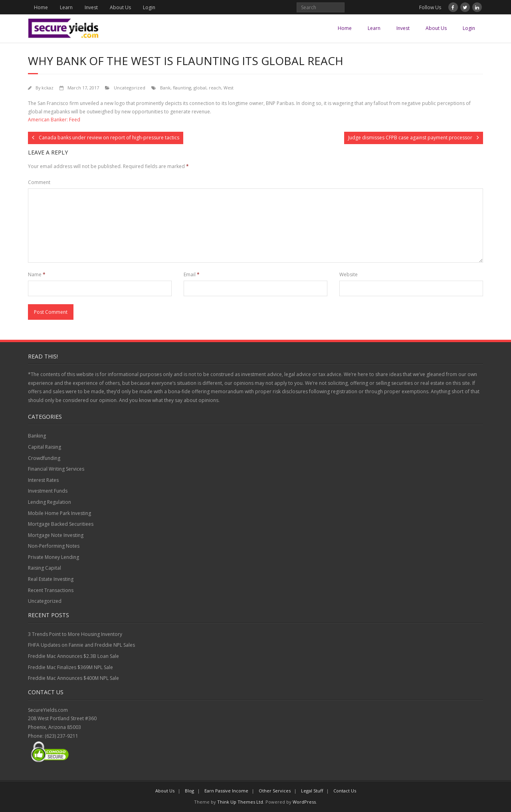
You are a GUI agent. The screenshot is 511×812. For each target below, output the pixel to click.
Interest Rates (43, 480)
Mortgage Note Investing (56, 535)
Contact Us (345, 791)
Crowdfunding (44, 458)
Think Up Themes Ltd (240, 802)
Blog (189, 791)
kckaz (48, 88)
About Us (120, 7)
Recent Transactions (51, 590)
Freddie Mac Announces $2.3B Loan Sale (73, 656)
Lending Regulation (50, 502)
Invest (91, 7)
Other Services (275, 791)
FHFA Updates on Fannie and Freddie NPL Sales (81, 645)
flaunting (182, 88)
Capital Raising (45, 447)
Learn (66, 7)
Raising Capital (45, 568)
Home (41, 7)
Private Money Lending (53, 557)
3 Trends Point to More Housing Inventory (75, 634)
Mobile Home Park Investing (59, 513)
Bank (165, 88)
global (200, 88)
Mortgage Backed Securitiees (61, 524)
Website (349, 274)
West (229, 88)
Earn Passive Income (226, 791)
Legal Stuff (312, 791)
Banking (37, 436)
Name (37, 274)
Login (149, 7)
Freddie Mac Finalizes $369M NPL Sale (70, 667)
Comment (39, 182)
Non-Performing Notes (54, 546)
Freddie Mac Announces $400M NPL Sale (73, 678)
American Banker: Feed (54, 120)
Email (192, 274)
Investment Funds (48, 491)
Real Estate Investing (51, 579)
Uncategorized (130, 88)
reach (215, 88)
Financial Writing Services (56, 469)
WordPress (304, 802)
